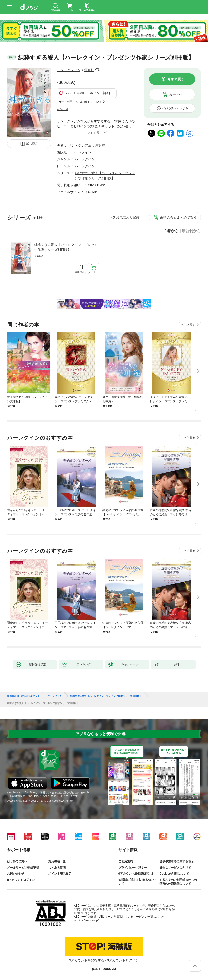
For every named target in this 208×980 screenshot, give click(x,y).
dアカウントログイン (21, 880)
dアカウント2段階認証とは (136, 874)
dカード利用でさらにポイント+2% (79, 102)
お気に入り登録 (128, 217)
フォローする (97, 70)
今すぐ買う (176, 79)
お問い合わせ (16, 874)
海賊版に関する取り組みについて (137, 882)
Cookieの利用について (174, 874)
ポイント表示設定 (60, 874)
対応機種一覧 (57, 861)
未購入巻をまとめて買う (178, 218)
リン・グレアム (69, 70)
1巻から (172, 231)
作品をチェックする (175, 108)
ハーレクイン (81, 152)
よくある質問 (57, 868)
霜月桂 (89, 70)
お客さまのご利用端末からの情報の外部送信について (178, 882)
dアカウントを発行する (87, 960)
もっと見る (188, 325)
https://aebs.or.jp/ (88, 920)
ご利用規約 (126, 861)
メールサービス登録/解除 (23, 868)
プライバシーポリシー (133, 868)
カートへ (176, 94)
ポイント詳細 (100, 93)
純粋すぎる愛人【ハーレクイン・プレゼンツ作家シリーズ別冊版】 (66, 247)
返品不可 (63, 109)
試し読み (32, 144)
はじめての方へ (17, 861)
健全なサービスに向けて (175, 868)
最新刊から (191, 231)
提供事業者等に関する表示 (177, 861)
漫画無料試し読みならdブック (23, 696)
